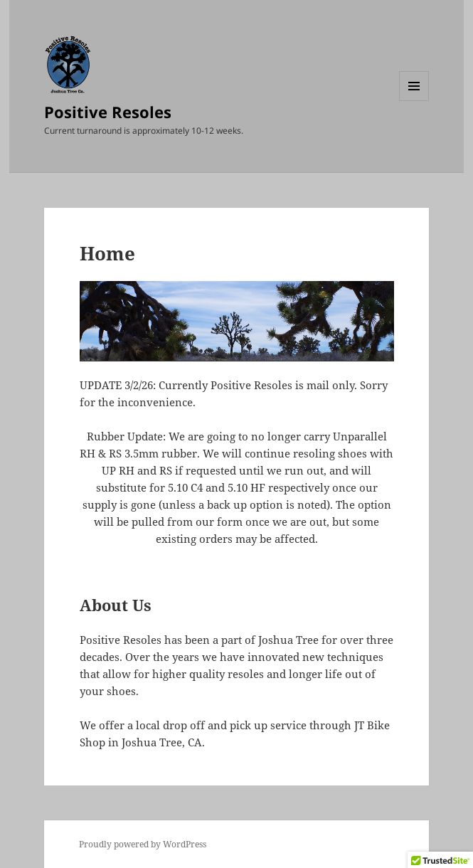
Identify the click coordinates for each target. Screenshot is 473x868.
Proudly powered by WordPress (143, 844)
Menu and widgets (414, 101)
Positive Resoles (108, 112)
